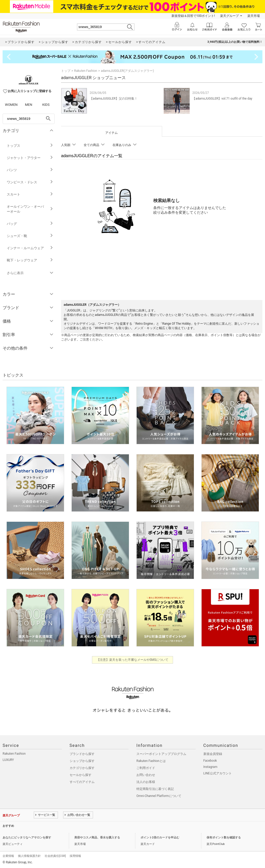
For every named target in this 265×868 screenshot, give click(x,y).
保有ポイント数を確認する (224, 838)
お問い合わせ (146, 775)
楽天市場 (254, 16)
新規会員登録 (213, 754)
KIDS (46, 105)
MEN (29, 105)
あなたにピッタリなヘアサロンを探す (27, 838)
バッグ (30, 224)
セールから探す (81, 775)
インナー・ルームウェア (30, 248)
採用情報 (75, 856)
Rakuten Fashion (86, 71)
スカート (30, 194)
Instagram (210, 767)
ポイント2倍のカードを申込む (160, 838)
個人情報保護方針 (29, 856)
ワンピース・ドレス (30, 182)
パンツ (30, 170)
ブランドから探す (82, 754)
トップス (30, 146)
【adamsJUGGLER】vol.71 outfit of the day (222, 99)
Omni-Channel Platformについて (159, 796)
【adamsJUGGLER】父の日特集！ (114, 99)
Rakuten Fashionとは (151, 761)
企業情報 (8, 856)
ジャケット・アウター (30, 158)
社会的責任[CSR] (55, 856)
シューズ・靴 (30, 236)
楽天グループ (229, 16)
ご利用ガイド (146, 768)
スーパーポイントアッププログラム (161, 754)
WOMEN (11, 105)
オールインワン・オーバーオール (30, 209)
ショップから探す (82, 761)
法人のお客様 (146, 782)
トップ (66, 71)
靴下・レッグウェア (30, 260)
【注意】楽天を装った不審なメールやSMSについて (133, 660)
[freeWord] (29, 119)
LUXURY (8, 760)
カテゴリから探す (82, 768)
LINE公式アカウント (218, 773)
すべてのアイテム (82, 782)
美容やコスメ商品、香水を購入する (97, 838)
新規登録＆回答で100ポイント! (193, 16)
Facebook (210, 761)
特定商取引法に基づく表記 (155, 789)
